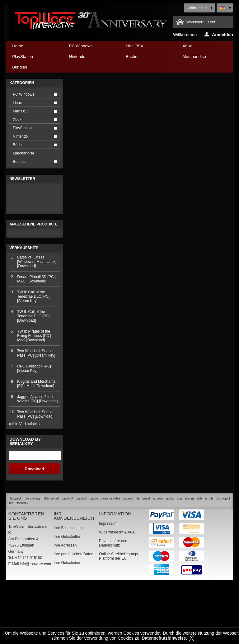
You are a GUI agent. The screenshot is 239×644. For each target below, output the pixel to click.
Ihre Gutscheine (67, 623)
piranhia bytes (111, 559)
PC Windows (89, 47)
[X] (191, 638)
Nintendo (89, 58)
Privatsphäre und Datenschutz (113, 604)
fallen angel (51, 559)
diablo (94, 559)
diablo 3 (67, 559)
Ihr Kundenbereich (74, 576)
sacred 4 (22, 563)
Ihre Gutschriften (67, 597)
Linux (17, 103)
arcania (158, 559)
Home (18, 46)
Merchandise (194, 57)
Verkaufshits (24, 309)
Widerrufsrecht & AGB (117, 593)
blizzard (15, 559)
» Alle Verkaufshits (24, 485)
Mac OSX (146, 47)
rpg (180, 559)
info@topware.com (35, 624)
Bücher (146, 58)
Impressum (108, 584)
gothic (170, 559)
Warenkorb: (202, 22)
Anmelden (219, 34)
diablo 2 (81, 559)
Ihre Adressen (65, 606)
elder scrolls (205, 559)
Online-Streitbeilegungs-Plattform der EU (119, 617)
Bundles (32, 69)
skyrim (189, 559)
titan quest (143, 559)
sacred (128, 559)
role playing (32, 559)
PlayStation (32, 58)
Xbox (203, 47)
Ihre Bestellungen (68, 588)
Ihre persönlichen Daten (73, 614)
